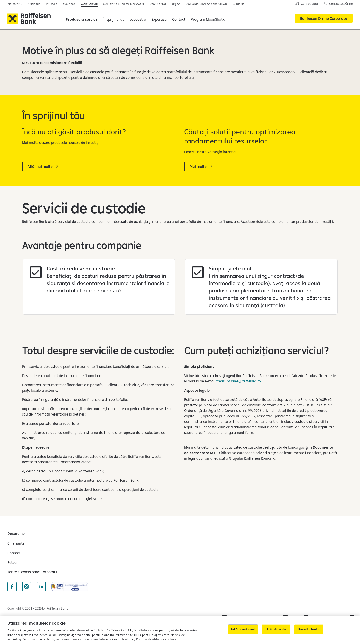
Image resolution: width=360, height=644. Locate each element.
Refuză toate (276, 629)
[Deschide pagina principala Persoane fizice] (15, 4)
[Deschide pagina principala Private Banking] (51, 4)
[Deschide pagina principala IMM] (69, 4)
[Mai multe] (202, 166)
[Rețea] (12, 562)
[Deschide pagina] (124, 4)
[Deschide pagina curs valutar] (307, 4)
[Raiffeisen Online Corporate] (324, 18)
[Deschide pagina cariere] (238, 4)
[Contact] (179, 18)
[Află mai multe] (44, 166)
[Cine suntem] (17, 543)
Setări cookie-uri (243, 629)
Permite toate (309, 629)
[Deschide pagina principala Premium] (34, 4)
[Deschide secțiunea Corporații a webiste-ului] (89, 4)
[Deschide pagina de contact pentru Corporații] (338, 4)
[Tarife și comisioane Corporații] (32, 572)
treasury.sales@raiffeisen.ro (239, 381)
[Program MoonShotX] (208, 18)
